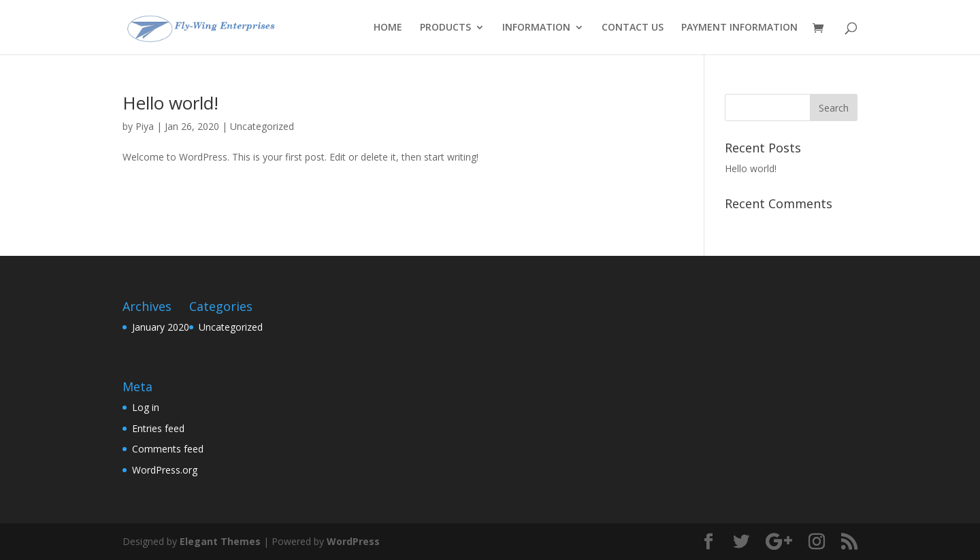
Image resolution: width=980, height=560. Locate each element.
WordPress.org (165, 470)
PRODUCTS (445, 28)
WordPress (353, 541)
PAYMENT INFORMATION (739, 28)
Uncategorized (262, 126)
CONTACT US (633, 28)
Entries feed (158, 428)
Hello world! (170, 103)
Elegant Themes (220, 541)
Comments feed (168, 449)
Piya (145, 126)
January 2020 (161, 327)
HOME (388, 28)
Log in (146, 407)
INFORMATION (536, 28)
